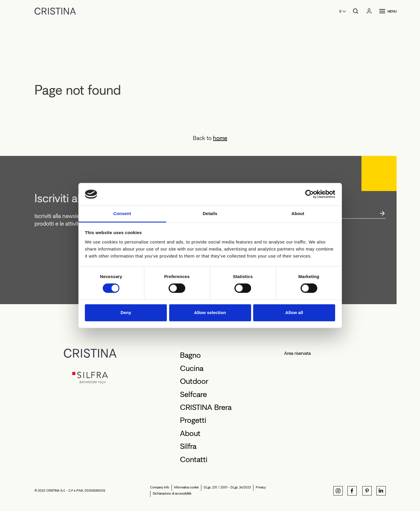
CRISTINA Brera (206, 407)
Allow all (294, 312)
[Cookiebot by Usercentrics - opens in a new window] (310, 194)
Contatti (194, 459)
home (220, 138)
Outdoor (194, 381)
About (190, 433)
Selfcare (193, 394)
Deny (126, 312)
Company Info (160, 487)
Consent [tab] (122, 213)
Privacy (261, 487)
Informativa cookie (186, 487)
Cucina (192, 368)
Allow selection (210, 312)
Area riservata (298, 353)
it (340, 11)
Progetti (193, 420)
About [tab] (298, 213)
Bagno (190, 355)
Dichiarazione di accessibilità (172, 494)
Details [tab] (210, 213)
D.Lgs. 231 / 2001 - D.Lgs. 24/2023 (227, 487)
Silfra (188, 446)
